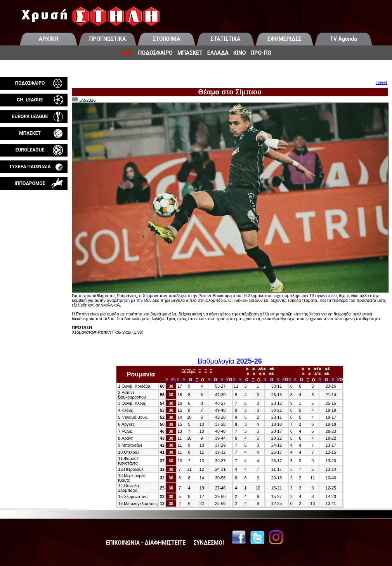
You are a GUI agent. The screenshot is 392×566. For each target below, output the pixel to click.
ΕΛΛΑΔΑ (218, 53)
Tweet (381, 82)
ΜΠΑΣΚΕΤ (190, 53)
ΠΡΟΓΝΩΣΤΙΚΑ (108, 39)
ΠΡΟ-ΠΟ (261, 53)
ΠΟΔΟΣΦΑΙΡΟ (155, 53)
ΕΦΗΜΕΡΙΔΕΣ (284, 39)
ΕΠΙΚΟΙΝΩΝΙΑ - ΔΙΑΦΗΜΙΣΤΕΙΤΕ (146, 543)
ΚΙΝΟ (240, 53)
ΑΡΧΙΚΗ (49, 39)
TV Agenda (343, 39)
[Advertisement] (34, 281)
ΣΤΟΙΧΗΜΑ (167, 39)
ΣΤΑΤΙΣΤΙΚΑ (225, 39)
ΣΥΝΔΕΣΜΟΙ (209, 543)
